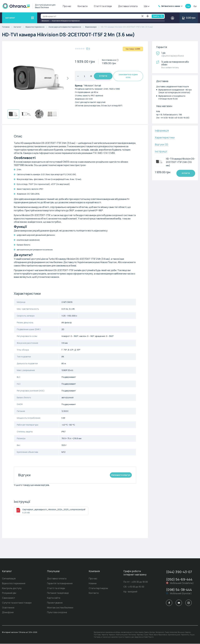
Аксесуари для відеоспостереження (67, 27)
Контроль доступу (12, 588)
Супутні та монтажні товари (17, 603)
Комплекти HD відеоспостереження (66, 21)
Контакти (83, 6)
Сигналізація (9, 579)
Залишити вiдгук (121, 475)
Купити (102, 76)
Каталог (20, 27)
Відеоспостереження (37, 27)
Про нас (67, 6)
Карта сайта (54, 598)
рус (195, 6)
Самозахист (9, 598)
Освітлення (8, 608)
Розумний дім (9, 593)
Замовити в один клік (128, 76)
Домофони (8, 613)
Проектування (55, 603)
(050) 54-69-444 (179, 579)
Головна (8, 27)
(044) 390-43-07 (179, 572)
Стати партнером (98, 588)
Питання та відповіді (58, 593)
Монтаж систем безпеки (60, 608)
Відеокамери (93, 27)
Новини (93, 583)
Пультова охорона (57, 613)
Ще (147, 6)
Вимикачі (45, 21)
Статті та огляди (103, 6)
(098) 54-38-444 (179, 590)
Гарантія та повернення (60, 583)
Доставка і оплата (128, 6)
